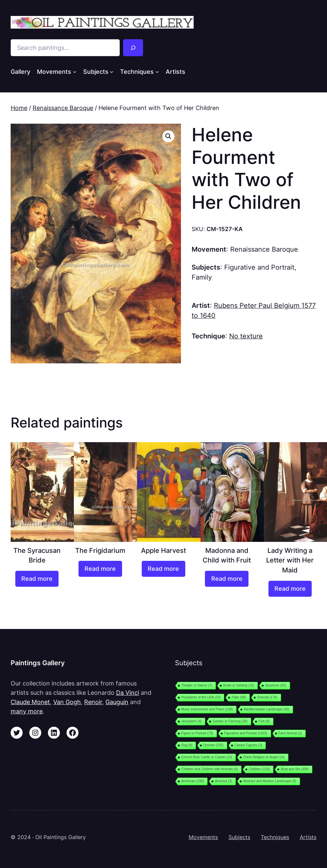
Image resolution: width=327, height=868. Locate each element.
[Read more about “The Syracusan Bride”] (37, 579)
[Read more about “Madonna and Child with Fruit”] (227, 579)
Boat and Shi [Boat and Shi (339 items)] (295, 769)
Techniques (275, 837)
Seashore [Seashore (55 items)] (276, 685)
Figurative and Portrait (259, 267)
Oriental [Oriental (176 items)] (267, 697)
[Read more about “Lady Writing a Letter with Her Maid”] (290, 589)
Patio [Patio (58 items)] (239, 697)
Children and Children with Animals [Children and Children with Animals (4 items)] (210, 769)
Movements (203, 837)
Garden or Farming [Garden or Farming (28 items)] (230, 721)
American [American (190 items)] (193, 781)
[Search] (133, 48)
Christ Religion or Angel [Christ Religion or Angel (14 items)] (264, 757)
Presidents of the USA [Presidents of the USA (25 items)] (201, 697)
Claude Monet (30, 702)
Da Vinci (128, 692)
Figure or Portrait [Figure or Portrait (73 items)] (197, 733)
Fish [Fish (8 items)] (264, 721)
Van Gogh (67, 702)
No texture (246, 336)
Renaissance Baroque (63, 108)
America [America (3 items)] (224, 781)
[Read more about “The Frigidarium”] (100, 569)
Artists (308, 837)
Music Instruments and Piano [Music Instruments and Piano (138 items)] (207, 709)
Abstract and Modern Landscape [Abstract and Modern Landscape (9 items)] (270, 781)
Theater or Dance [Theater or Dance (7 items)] (197, 685)
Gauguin (117, 702)
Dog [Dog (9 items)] (187, 745)
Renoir (93, 702)
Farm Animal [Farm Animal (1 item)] (290, 733)
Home (19, 108)
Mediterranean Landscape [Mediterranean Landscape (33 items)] (267, 709)
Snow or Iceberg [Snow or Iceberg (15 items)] (239, 685)
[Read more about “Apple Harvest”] (163, 569)
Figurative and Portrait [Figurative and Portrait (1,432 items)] (246, 733)
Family (202, 277)
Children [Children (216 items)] (259, 769)
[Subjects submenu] (112, 72)
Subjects (239, 837)
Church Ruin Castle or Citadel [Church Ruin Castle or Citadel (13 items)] (207, 757)
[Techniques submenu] (157, 72)
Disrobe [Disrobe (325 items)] (213, 745)
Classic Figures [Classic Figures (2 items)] (248, 745)
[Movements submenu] (75, 72)
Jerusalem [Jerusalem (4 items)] (191, 721)
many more (27, 711)
